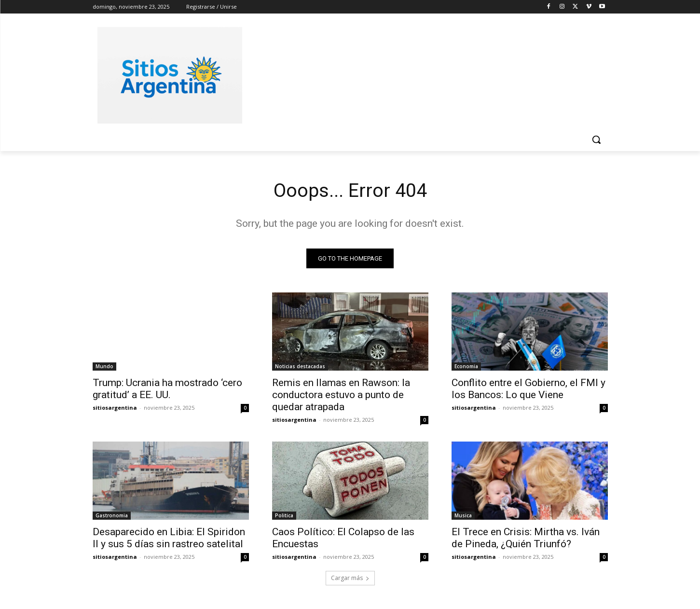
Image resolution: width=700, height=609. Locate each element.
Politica (284, 516)
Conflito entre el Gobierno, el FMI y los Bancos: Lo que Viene (528, 389)
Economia (466, 367)
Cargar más (350, 578)
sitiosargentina (115, 408)
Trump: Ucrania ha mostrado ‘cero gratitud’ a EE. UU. (167, 389)
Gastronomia (112, 516)
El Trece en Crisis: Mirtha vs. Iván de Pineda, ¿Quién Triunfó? (526, 538)
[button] (596, 139)
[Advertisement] (423, 74)
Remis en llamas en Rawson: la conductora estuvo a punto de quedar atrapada (341, 395)
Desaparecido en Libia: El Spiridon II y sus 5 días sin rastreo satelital (169, 538)
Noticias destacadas (300, 367)
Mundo (104, 367)
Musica (463, 516)
